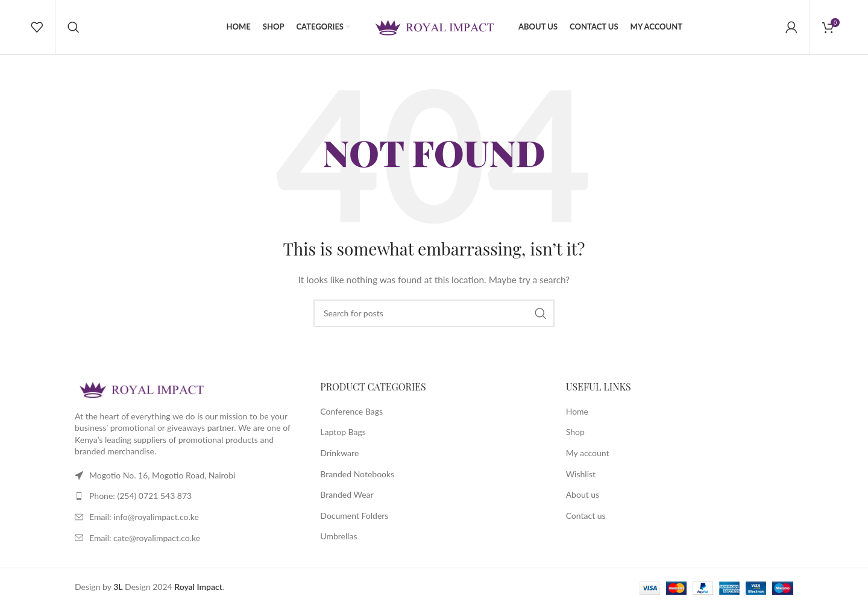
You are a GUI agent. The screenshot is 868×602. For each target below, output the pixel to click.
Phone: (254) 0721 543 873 (140, 496)
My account (588, 453)
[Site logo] (434, 26)
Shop (575, 432)
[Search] (74, 27)
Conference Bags (351, 411)
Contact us (586, 516)
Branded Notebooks (357, 474)
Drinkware (339, 453)
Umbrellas (338, 536)
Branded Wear (347, 494)
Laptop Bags (343, 432)
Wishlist (581, 474)
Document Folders (354, 516)
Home (577, 411)
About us (583, 494)
